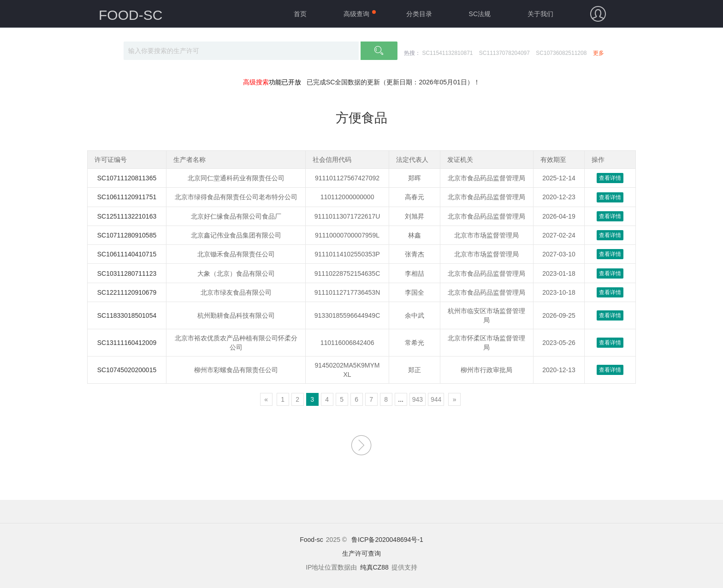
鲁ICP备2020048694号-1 (387, 540)
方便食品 (361, 118)
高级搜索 (256, 82)
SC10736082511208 (561, 53)
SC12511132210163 (127, 216)
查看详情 (610, 178)
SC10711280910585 (127, 235)
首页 (300, 14)
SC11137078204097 (504, 53)
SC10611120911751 (127, 197)
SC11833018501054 (127, 315)
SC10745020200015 (127, 370)
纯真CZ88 (374, 567)
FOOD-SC (130, 15)
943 (418, 399)
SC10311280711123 (127, 273)
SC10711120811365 (127, 178)
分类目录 (419, 14)
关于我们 (540, 14)
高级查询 (356, 14)
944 (436, 399)
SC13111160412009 (127, 343)
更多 (599, 53)
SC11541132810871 (447, 53)
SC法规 (480, 14)
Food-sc (311, 540)
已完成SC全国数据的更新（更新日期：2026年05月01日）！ (393, 82)
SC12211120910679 (127, 292)
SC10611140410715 (127, 254)
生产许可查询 (361, 553)
